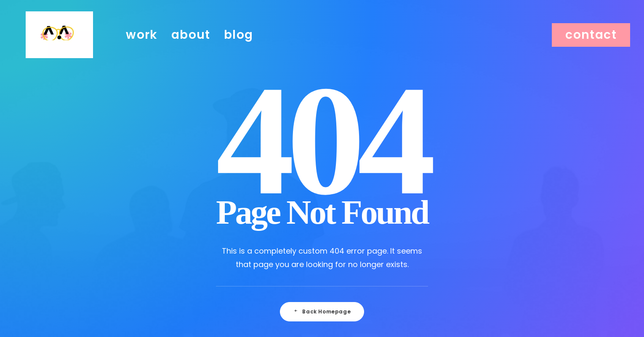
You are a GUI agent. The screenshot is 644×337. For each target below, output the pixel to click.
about (191, 43)
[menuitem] (142, 43)
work (142, 43)
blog (239, 43)
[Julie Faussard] (59, 43)
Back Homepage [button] (322, 312)
